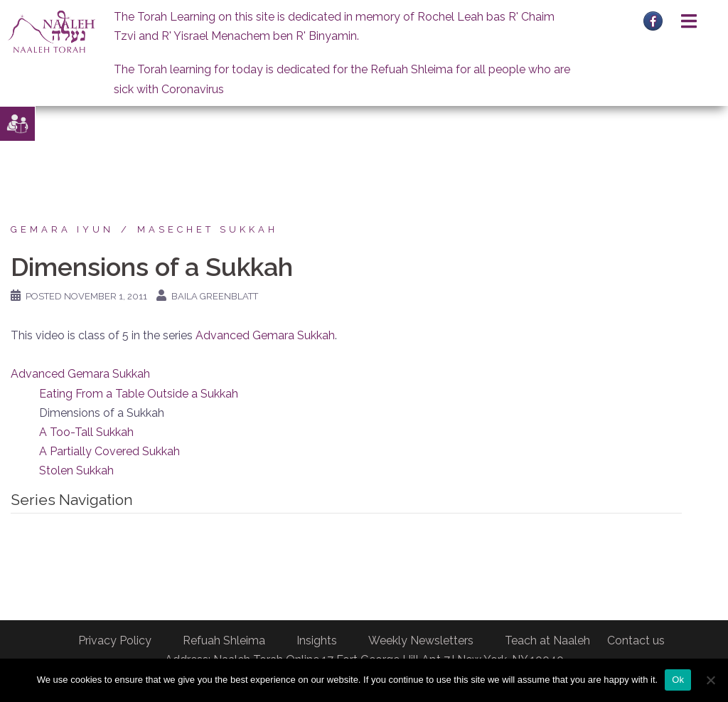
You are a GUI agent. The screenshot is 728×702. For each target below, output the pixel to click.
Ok (678, 680)
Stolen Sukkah (76, 470)
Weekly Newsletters (421, 640)
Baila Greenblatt (215, 296)
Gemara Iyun (62, 229)
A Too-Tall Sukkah (86, 432)
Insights (317, 640)
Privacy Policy (115, 640)
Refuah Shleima (224, 640)
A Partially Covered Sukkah (109, 451)
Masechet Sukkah (208, 229)
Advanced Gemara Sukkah (265, 335)
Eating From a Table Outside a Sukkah (139, 394)
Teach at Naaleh (547, 640)
